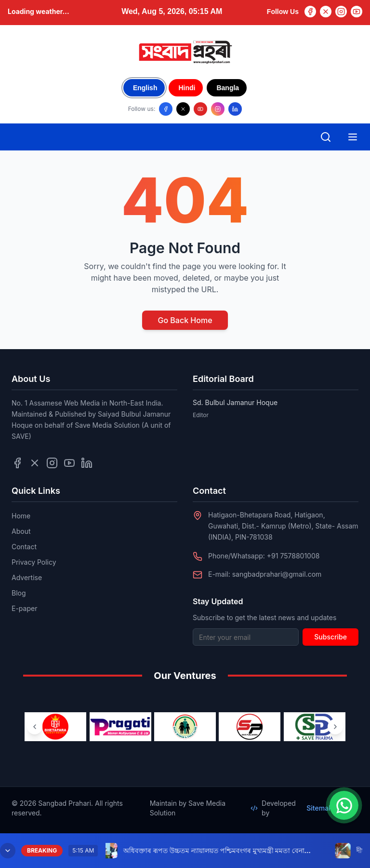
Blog (19, 593)
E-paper (24, 608)
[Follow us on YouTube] (200, 109)
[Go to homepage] (185, 52)
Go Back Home (185, 320)
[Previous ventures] (35, 727)
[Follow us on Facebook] (166, 109)
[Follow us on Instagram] (218, 109)
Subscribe (330, 637)
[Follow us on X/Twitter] (183, 109)
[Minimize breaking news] (8, 851)
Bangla (228, 88)
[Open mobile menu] (353, 137)
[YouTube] (357, 12)
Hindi (187, 88)
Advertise (27, 577)
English (145, 88)
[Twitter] (326, 12)
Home (21, 516)
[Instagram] (341, 12)
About (21, 531)
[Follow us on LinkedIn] (235, 109)
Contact (24, 547)
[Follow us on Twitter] (35, 463)
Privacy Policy (34, 562)
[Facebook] (310, 12)
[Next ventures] (335, 727)
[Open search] (326, 137)
